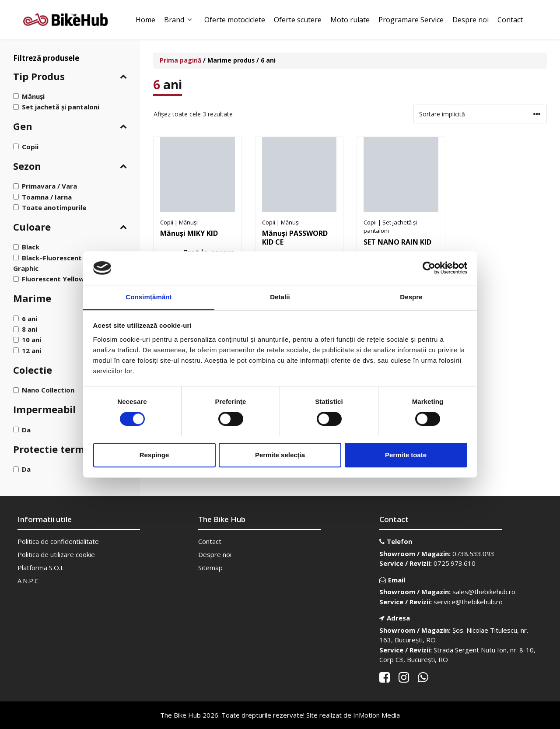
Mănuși (33, 96)
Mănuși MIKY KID (189, 233)
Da (26, 429)
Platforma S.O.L (41, 568)
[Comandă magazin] (480, 114)
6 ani (30, 319)
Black (31, 247)
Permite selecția (280, 455)
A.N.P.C (28, 581)
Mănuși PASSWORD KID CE (295, 238)
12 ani (31, 350)
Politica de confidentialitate (58, 541)
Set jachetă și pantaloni (61, 107)
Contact (510, 20)
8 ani (30, 329)
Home (145, 20)
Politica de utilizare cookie (56, 554)
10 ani (31, 340)
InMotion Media (376, 715)
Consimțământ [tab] (149, 297)
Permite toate (406, 455)
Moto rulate (350, 20)
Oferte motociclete (235, 20)
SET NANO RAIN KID (397, 242)
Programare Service (411, 20)
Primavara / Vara (49, 186)
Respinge (154, 455)
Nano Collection (48, 390)
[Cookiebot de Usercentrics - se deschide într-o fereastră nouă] (429, 268)
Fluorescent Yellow (53, 279)
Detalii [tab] (280, 297)
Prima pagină (180, 60)
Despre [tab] (411, 297)
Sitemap (210, 568)
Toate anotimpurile (54, 207)
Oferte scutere (298, 20)
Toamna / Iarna (47, 196)
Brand (180, 20)
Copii (30, 146)
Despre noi (471, 20)
